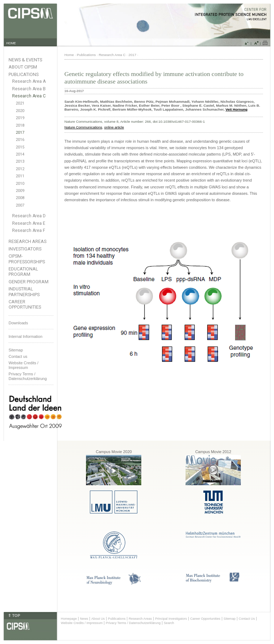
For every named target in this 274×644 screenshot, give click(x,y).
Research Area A (29, 81)
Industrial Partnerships (24, 291)
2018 (20, 125)
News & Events (25, 60)
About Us (98, 619)
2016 (20, 140)
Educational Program (23, 272)
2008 (20, 198)
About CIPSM (23, 67)
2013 (20, 161)
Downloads (18, 323)
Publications (24, 74)
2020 (20, 111)
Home (69, 55)
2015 (20, 147)
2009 (20, 191)
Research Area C (29, 96)
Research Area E (29, 223)
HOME (11, 43)
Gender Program (29, 282)
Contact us (18, 356)
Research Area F (29, 230)
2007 (20, 205)
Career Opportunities (25, 304)
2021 (20, 103)
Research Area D (29, 216)
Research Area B (29, 89)
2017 (20, 133)
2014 (20, 154)
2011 (20, 176)
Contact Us (247, 619)
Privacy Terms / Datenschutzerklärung (28, 376)
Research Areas (27, 241)
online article (114, 127)
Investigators (25, 249)
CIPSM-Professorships (27, 259)
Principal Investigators (171, 619)
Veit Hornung (236, 109)
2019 (20, 118)
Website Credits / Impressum (82, 623)
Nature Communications (83, 127)
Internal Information (26, 336)
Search (169, 623)
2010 (20, 184)
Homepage (69, 619)
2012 (20, 169)
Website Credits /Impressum (24, 365)
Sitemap (16, 350)
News (84, 619)
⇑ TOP (14, 615)
